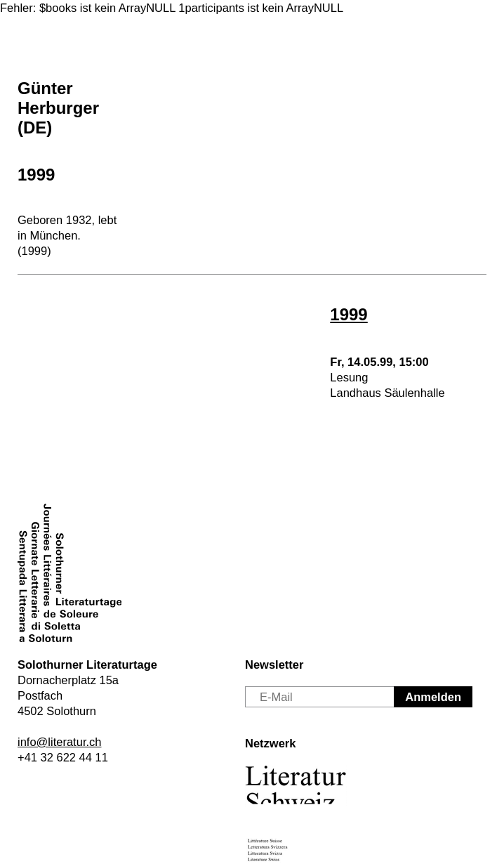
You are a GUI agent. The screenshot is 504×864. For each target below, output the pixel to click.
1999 (36, 175)
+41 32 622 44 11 (63, 757)
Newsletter (274, 665)
